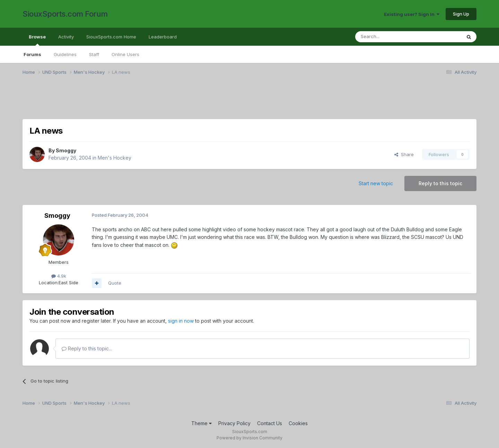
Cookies (298, 423)
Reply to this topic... (87, 348)
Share (404, 154)
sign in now (181, 321)
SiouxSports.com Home (111, 37)
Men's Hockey (115, 158)
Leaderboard (163, 37)
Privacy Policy (234, 423)
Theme (202, 423)
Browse (37, 40)
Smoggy (66, 150)
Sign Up (461, 14)
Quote (115, 283)
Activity (66, 37)
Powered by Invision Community (249, 438)
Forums (32, 54)
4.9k (59, 276)
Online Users (125, 54)
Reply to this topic (440, 183)
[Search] (391, 37)
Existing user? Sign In (412, 14)
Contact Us (270, 423)
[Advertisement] (230, 101)
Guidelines (65, 54)
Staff (94, 54)
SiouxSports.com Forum (65, 14)
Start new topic (376, 183)
